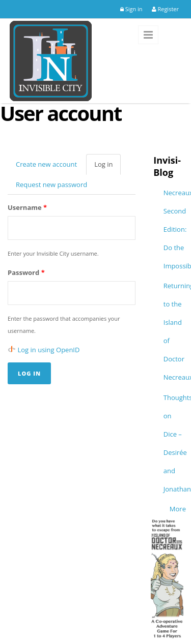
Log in (107, 167)
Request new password (51, 185)
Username (27, 207)
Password (26, 272)
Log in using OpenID (49, 350)
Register (165, 9)
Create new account (46, 164)
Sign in (131, 9)
